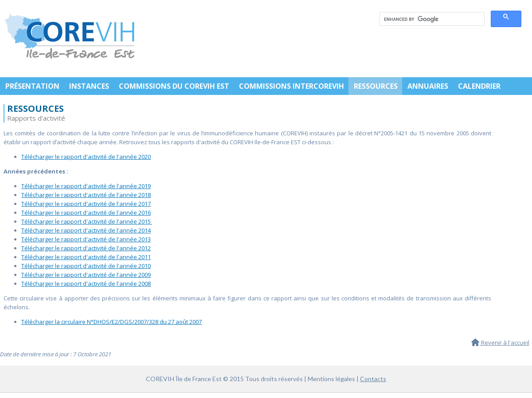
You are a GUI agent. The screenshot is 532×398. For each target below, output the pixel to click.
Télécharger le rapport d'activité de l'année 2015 (87, 221)
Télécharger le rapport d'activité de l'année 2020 (86, 157)
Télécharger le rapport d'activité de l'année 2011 (86, 257)
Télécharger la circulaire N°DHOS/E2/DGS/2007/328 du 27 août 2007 (111, 322)
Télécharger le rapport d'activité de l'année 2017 (86, 204)
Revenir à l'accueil (500, 343)
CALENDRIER (479, 86)
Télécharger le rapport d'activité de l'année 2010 (86, 266)
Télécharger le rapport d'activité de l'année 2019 (86, 186)
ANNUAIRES (428, 86)
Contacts (373, 379)
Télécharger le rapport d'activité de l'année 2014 (86, 230)
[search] (431, 19)
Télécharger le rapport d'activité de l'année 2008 (86, 284)
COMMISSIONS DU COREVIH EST (174, 86)
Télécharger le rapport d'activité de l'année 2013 (86, 239)
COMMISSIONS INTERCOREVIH (291, 86)
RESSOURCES (376, 86)
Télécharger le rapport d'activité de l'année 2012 (86, 248)
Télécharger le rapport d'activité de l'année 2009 (86, 275)
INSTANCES (89, 86)
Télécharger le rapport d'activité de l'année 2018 (86, 195)
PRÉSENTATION (32, 86)
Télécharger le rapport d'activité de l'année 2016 (86, 213)
